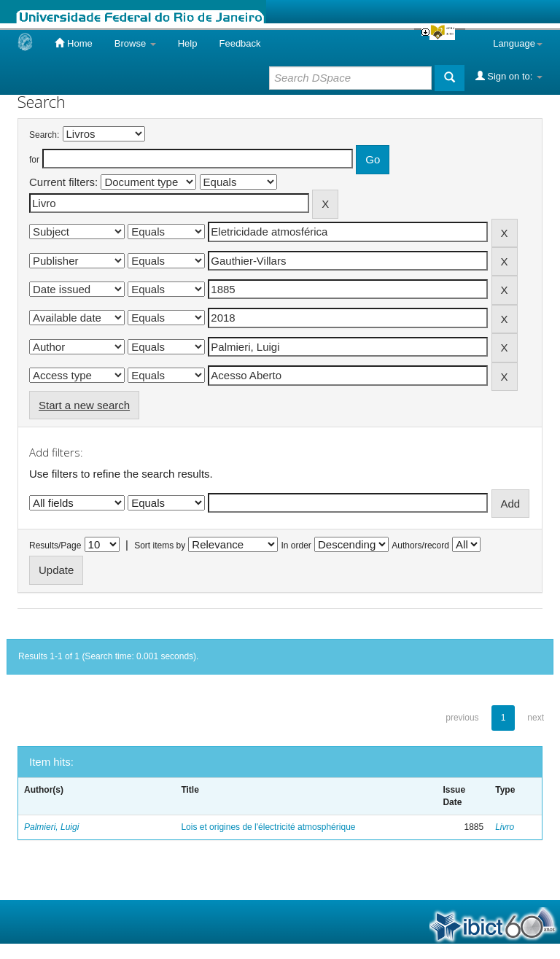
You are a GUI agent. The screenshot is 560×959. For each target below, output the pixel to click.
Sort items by (160, 545)
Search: (44, 135)
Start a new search (84, 405)
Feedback (240, 43)
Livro (505, 827)
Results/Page (55, 545)
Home (73, 43)
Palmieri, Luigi (51, 827)
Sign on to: (509, 76)
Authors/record (420, 545)
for (34, 160)
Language (518, 43)
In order (296, 545)
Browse (135, 43)
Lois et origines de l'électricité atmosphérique (268, 827)
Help (188, 43)
